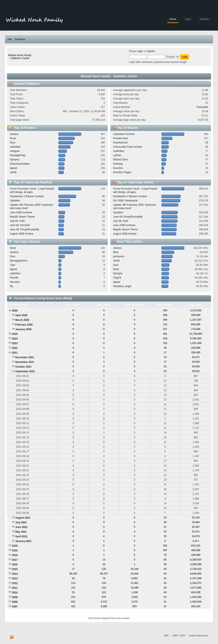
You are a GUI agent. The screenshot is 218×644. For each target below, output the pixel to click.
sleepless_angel (122, 286)
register (151, 51)
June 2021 (22, 527)
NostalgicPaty (18, 155)
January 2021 (23, 541)
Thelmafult (202, 107)
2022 (15, 348)
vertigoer (15, 151)
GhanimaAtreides (20, 164)
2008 (15, 602)
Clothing (118, 164)
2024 (15, 339)
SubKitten (119, 151)
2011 (15, 588)
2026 (15, 311)
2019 (15, 551)
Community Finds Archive (128, 147)
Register (204, 19)
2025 (15, 334)
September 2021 (25, 371)
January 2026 (23, 329)
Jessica (14, 134)
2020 (15, 546)
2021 (15, 353)
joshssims (119, 256)
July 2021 (21, 522)
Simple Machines (199, 636)
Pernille (14, 278)
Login (188, 19)
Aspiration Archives (124, 134)
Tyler (13, 265)
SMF (166, 636)
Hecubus (15, 282)
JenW (13, 172)
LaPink (117, 155)
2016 (15, 565)
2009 (15, 597)
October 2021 (23, 367)
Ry (11, 286)
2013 (15, 579)
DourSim (118, 168)
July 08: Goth (17, 221)
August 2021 (23, 518)
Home (173, 19)
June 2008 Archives (21, 212)
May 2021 (21, 532)
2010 (15, 593)
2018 (15, 555)
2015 (15, 569)
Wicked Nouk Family (20, 55)
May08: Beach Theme (22, 217)
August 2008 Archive (22, 234)
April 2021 (21, 536)
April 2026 (21, 315)
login (140, 51)
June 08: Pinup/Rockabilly (24, 229)
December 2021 (25, 357)
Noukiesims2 (120, 143)
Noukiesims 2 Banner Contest (27, 196)
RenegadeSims (19, 261)
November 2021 (25, 362)
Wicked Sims (120, 160)
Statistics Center (20, 58)
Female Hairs (121, 138)
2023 (15, 343)
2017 (15, 560)
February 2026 (24, 325)
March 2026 (22, 320)
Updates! (15, 201)
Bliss (116, 252)
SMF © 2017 (179, 636)
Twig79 (117, 278)
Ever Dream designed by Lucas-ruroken (109, 618)
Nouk (13, 138)
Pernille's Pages (122, 172)
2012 (15, 583)
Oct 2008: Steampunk (125, 201)
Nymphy (14, 160)
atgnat (13, 168)
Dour (13, 143)
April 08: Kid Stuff (20, 225)
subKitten (15, 147)
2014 (15, 574)
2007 (15, 607)
